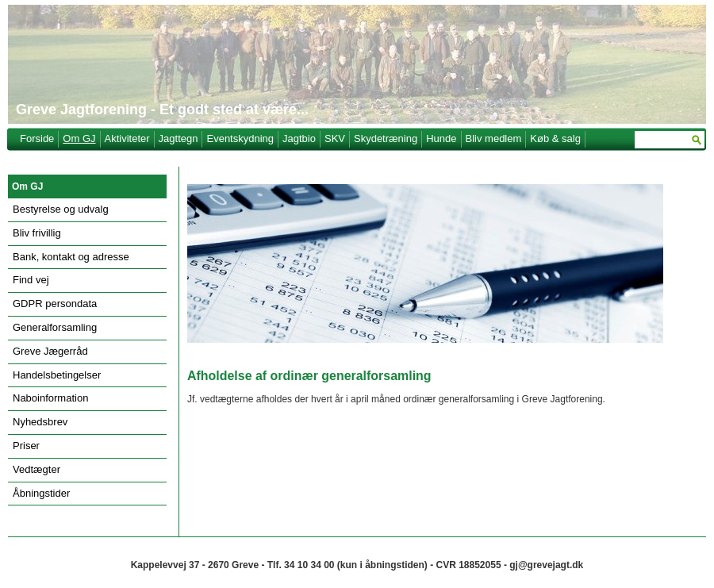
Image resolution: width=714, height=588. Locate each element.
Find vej (31, 280)
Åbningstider (41, 493)
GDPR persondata (55, 304)
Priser (26, 446)
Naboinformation (50, 398)
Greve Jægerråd (50, 351)
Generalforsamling (55, 327)
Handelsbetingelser (57, 375)
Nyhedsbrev (40, 422)
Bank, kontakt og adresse (71, 257)
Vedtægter (36, 469)
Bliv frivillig (37, 233)
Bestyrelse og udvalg (61, 209)
